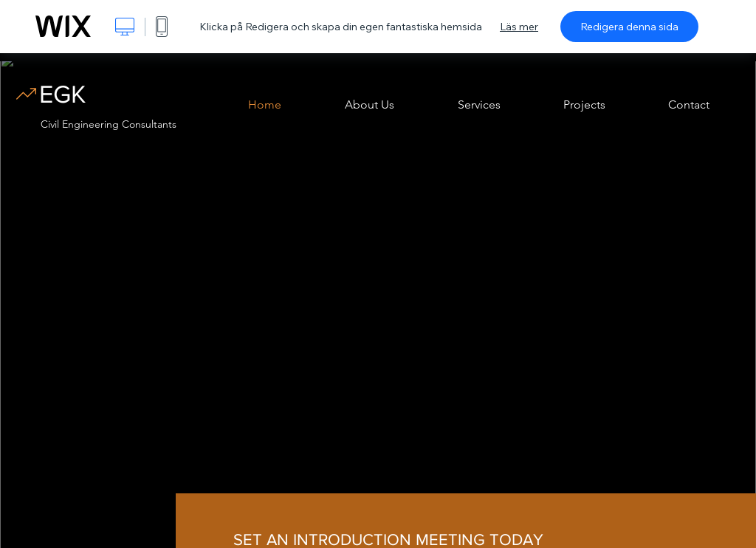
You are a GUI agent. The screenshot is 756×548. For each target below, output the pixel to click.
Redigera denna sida (629, 27)
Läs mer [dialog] (519, 27)
